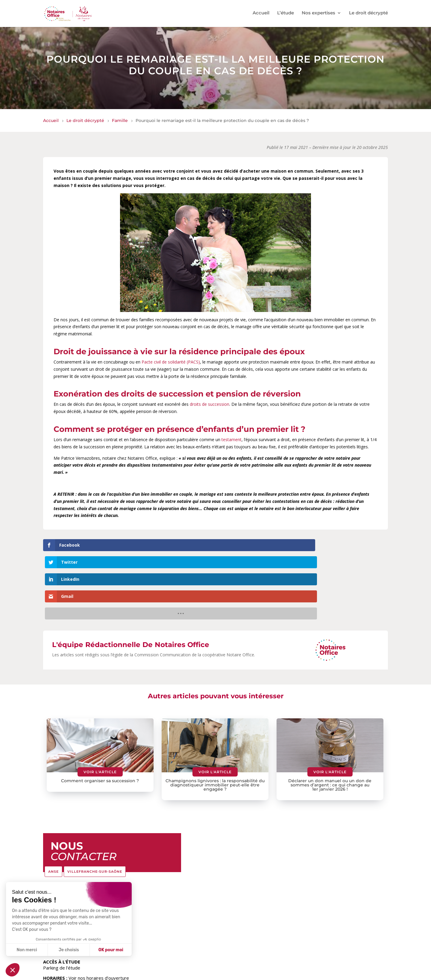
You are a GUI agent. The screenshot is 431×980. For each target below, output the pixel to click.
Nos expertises (318, 14)
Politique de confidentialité (313, 974)
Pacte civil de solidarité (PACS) (171, 362)
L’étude (286, 14)
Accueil (261, 14)
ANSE (53, 803)
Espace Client (135, 974)
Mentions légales (265, 974)
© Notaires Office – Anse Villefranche (79, 974)
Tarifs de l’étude (170, 974)
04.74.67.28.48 (58, 867)
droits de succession (210, 404)
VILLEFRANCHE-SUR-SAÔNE (95, 803)
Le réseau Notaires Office (217, 974)
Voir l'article (100, 704)
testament (232, 440)
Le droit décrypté (368, 14)
